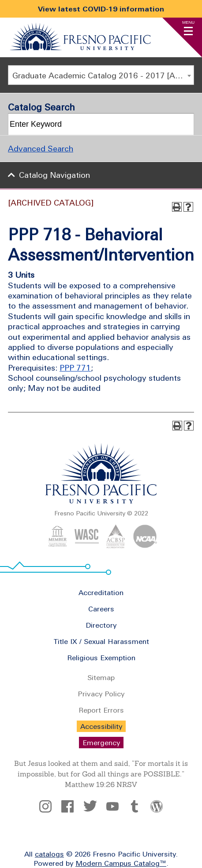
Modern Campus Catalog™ (121, 863)
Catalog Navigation (54, 175)
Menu (188, 22)
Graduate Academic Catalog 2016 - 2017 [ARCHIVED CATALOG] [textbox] (103, 75)
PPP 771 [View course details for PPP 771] (75, 368)
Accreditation (101, 592)
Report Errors (101, 710)
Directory (101, 625)
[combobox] (101, 75)
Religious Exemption (101, 658)
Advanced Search (41, 149)
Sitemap (101, 677)
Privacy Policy (101, 694)
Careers (101, 609)
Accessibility (101, 726)
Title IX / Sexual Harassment (101, 641)
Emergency (101, 743)
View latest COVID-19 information (101, 9)
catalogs (49, 854)
